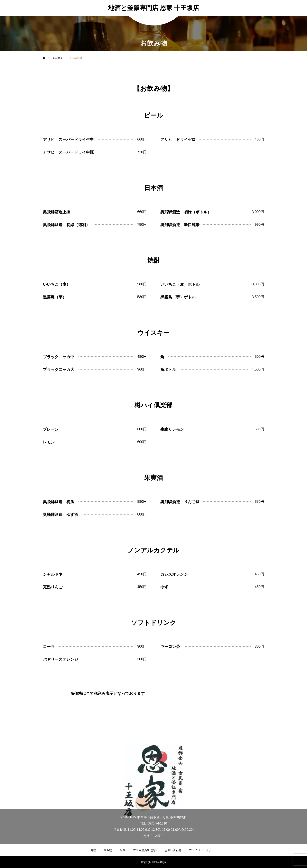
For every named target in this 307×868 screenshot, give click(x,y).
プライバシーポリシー (203, 850)
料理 (93, 850)
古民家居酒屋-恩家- (145, 850)
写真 (123, 850)
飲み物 (108, 850)
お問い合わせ (173, 850)
